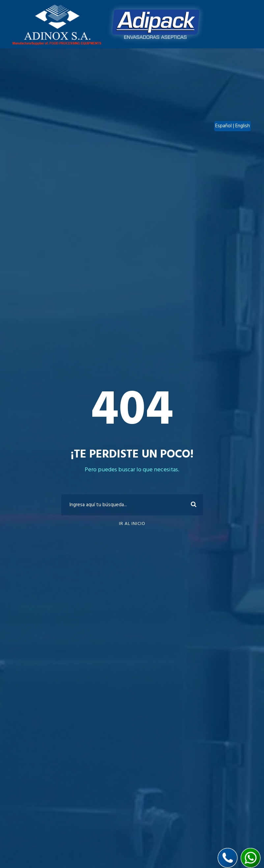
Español (224, 126)
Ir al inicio (132, 524)
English (243, 126)
